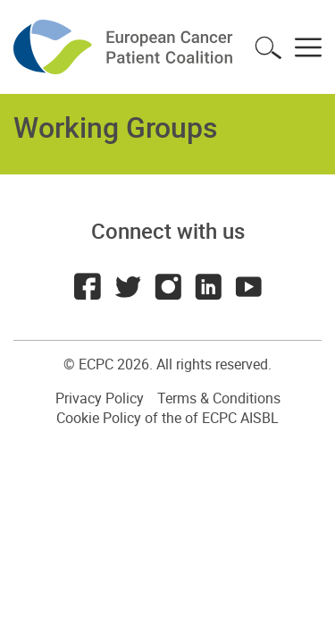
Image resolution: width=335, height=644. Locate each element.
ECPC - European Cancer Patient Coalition (125, 47)
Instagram (168, 286)
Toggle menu (308, 47)
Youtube (248, 286)
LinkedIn (208, 286)
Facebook (88, 286)
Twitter (128, 286)
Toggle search (268, 47)
